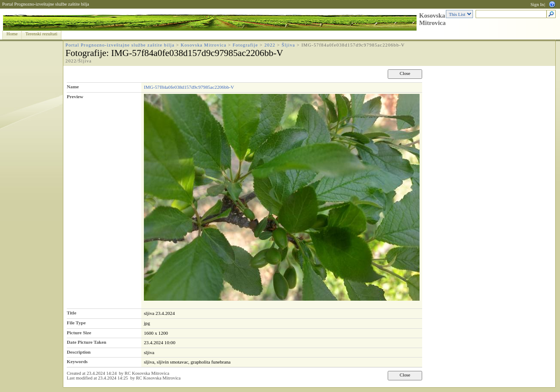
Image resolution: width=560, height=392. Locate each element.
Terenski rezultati (41, 34)
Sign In (537, 5)
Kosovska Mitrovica (432, 19)
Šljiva (288, 45)
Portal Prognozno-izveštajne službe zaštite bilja (46, 4)
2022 (270, 45)
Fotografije (245, 45)
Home (12, 34)
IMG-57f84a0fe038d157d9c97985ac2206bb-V (189, 87)
